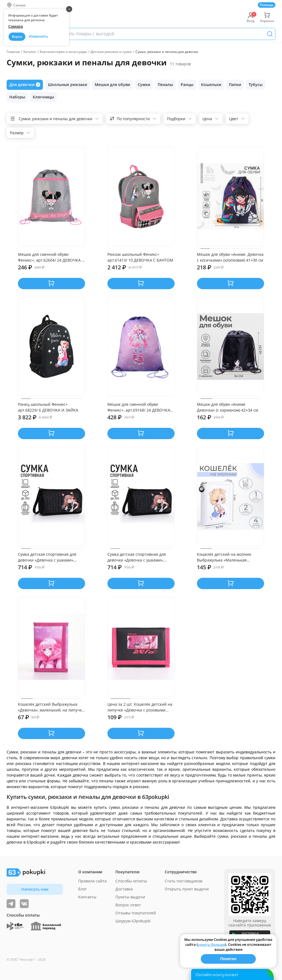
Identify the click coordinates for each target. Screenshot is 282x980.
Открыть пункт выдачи (187, 889)
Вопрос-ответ (128, 905)
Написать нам (35, 889)
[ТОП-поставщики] (24, 904)
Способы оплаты (131, 881)
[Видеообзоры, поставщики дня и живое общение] (11, 904)
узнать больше (211, 944)
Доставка (124, 889)
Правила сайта (92, 881)
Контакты (87, 897)
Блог (82, 889)
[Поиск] (270, 34)
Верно (17, 37)
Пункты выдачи (130, 897)
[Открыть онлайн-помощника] (232, 974)
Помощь (267, 5)
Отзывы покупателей (136, 913)
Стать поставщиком (184, 881)
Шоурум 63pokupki (133, 921)
